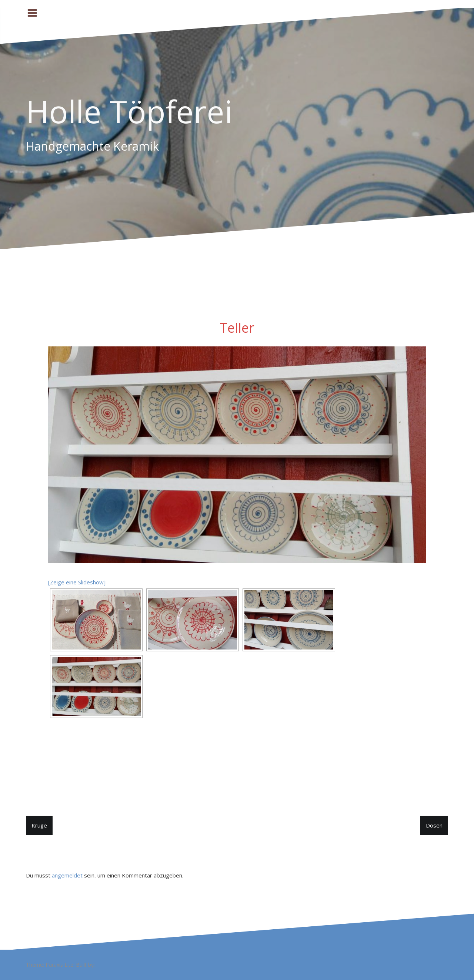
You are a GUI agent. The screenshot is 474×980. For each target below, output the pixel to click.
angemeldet (67, 875)
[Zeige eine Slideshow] (77, 582)
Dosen (434, 825)
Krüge (39, 825)
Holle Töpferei (129, 111)
